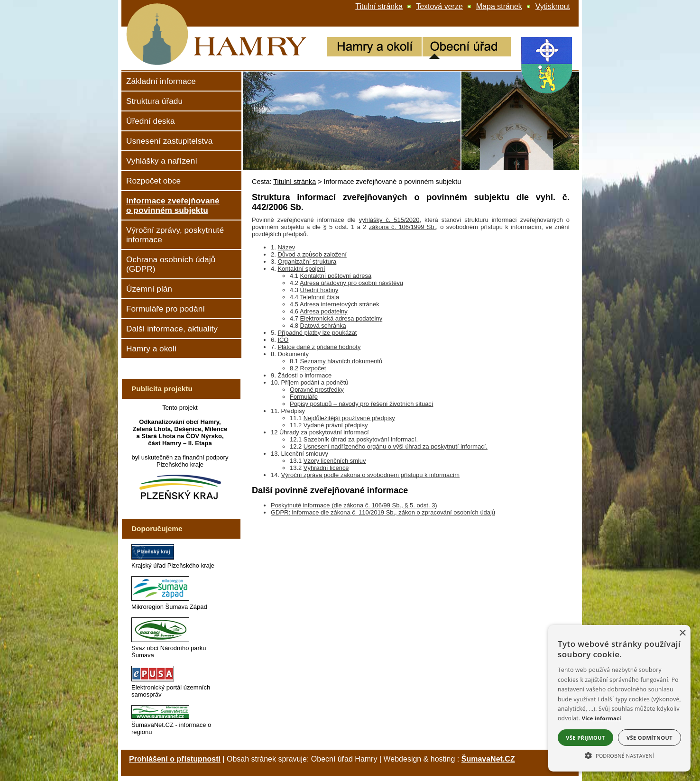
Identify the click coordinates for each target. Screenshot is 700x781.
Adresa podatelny (324, 311)
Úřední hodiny (319, 290)
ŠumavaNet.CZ (488, 759)
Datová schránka (323, 326)
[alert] (619, 698)
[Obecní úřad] (467, 48)
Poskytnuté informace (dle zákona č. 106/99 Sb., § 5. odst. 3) (354, 505)
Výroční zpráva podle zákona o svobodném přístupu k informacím (371, 475)
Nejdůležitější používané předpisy (349, 418)
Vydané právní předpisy (336, 425)
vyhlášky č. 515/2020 (389, 220)
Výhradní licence (326, 468)
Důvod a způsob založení (312, 254)
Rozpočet (313, 368)
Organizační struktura (307, 262)
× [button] (682, 633)
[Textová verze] (439, 7)
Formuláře (304, 397)
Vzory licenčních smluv (335, 461)
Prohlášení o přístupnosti (175, 759)
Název (286, 247)
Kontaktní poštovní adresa (336, 276)
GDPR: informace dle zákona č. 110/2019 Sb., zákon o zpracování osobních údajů (383, 512)
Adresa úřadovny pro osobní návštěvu (351, 283)
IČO (283, 340)
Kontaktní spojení (301, 269)
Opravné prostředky (317, 390)
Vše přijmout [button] (585, 738)
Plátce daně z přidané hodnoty (319, 347)
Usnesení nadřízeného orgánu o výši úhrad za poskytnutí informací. (396, 446)
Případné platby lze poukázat (317, 333)
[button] (619, 755)
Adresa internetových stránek (340, 304)
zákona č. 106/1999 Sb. (402, 227)
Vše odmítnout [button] (649, 738)
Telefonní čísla (319, 297)
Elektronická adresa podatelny (341, 318)
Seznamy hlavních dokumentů (341, 361)
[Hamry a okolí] (374, 48)
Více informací (602, 718)
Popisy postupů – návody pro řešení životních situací (361, 404)
